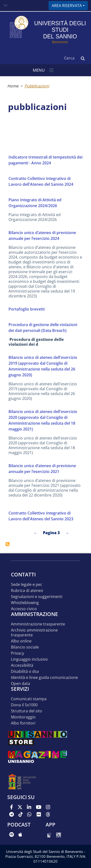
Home (13, 86)
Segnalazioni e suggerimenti (37, 597)
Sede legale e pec (27, 585)
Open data (21, 684)
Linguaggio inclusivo (29, 659)
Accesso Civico (24, 609)
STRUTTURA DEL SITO (27, 711)
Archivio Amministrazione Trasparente (34, 633)
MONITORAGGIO (23, 717)
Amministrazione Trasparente (38, 624)
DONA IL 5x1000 (24, 705)
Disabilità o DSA (25, 671)
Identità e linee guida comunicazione (44, 678)
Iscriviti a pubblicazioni (8, 544)
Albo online (21, 641)
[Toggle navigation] (6, 6)
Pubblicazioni (37, 86)
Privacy (17, 653)
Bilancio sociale (25, 647)
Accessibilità (22, 665)
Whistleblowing (25, 603)
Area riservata (67, 6)
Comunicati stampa (29, 699)
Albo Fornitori (23, 723)
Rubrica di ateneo (27, 591)
